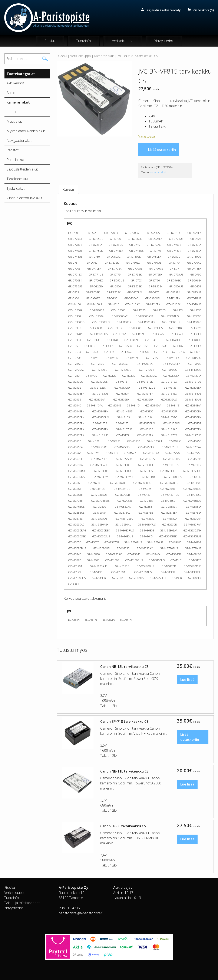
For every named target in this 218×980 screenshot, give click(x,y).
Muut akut (14, 122)
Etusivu (50, 41)
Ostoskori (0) (204, 10)
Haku (45, 59)
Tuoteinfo (84, 41)
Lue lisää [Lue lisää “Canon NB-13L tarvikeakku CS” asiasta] (187, 680)
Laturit (11, 112)
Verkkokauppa (123, 41)
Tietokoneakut (17, 179)
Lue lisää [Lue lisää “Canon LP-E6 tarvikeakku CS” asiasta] (187, 839)
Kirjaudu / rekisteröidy (164, 10)
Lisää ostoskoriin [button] (190, 737)
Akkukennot (15, 83)
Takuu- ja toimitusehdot (22, 903)
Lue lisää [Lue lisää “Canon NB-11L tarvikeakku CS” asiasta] (187, 785)
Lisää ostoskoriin (162, 150)
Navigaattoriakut (19, 141)
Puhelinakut (15, 160)
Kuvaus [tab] (69, 190)
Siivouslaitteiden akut (22, 169)
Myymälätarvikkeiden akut (26, 131)
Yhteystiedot (164, 41)
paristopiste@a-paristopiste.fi (81, 913)
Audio (11, 93)
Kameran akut (104, 56)
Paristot (13, 150)
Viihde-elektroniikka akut (24, 198)
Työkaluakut (16, 189)
